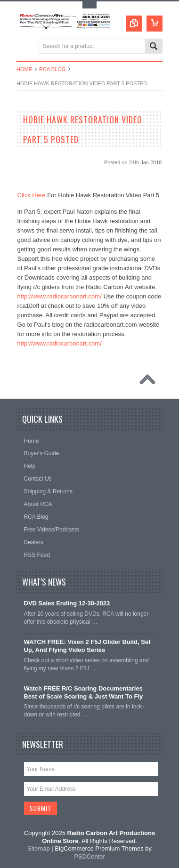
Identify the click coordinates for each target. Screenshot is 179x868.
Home (24, 69)
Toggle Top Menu (89, 5)
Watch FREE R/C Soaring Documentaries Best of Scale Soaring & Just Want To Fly (84, 692)
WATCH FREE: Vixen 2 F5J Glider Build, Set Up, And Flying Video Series (87, 646)
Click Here (32, 195)
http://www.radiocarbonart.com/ (60, 296)
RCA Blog (52, 69)
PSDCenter (89, 856)
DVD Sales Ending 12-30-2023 (67, 603)
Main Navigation (25, 47)
